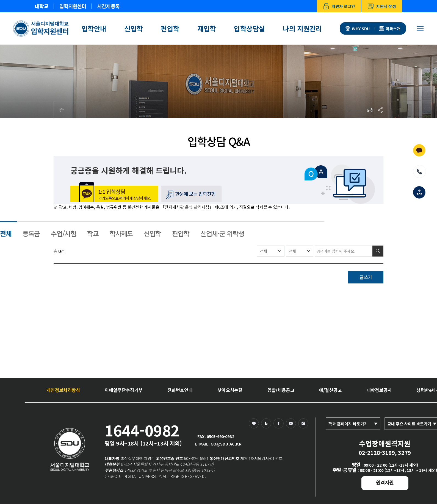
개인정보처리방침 (63, 390)
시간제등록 (108, 6)
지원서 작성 (382, 6)
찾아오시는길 (230, 390)
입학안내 (94, 28)
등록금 (31, 233)
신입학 (134, 28)
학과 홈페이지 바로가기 (348, 424)
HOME (62, 110)
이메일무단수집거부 (124, 390)
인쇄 (370, 110)
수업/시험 (63, 233)
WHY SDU (358, 29)
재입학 (207, 28)
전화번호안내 (180, 390)
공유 (380, 110)
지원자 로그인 (339, 6)
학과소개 (390, 29)
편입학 (170, 28)
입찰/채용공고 (281, 390)
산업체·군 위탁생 (222, 233)
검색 (378, 251)
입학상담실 (249, 28)
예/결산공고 (330, 390)
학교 (93, 233)
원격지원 (385, 482)
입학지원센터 (73, 6)
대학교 (42, 6)
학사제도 (121, 233)
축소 (359, 110)
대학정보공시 (379, 390)
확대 (349, 110)
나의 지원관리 (302, 28)
